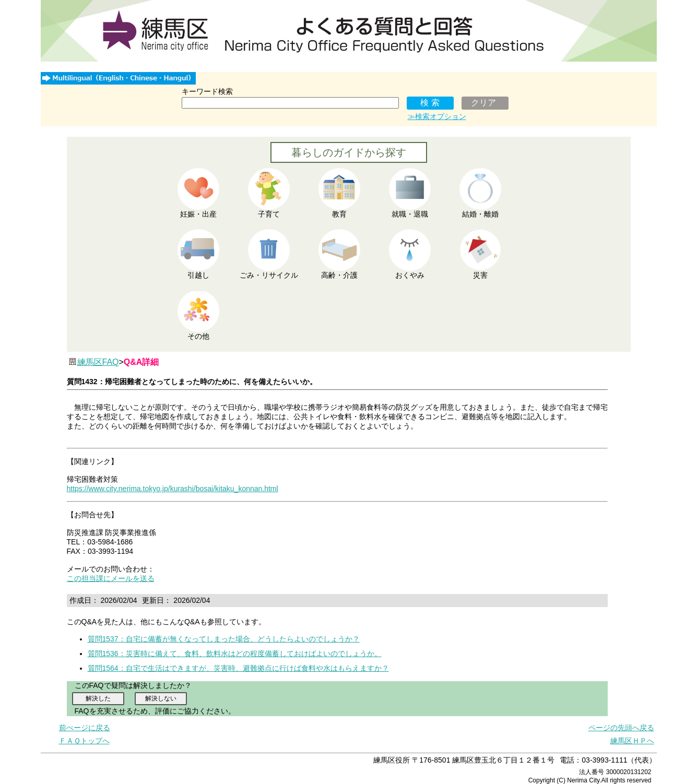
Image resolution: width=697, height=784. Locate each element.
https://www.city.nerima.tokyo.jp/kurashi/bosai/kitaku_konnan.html (173, 489)
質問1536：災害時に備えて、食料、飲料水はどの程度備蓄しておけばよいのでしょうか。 (235, 654)
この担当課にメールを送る (111, 578)
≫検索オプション (437, 116)
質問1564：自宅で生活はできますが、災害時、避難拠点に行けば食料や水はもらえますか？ (238, 668)
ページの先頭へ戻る (621, 728)
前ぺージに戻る (85, 728)
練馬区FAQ (98, 362)
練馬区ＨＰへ (632, 741)
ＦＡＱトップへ (84, 741)
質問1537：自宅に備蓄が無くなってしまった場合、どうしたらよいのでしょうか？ (224, 639)
